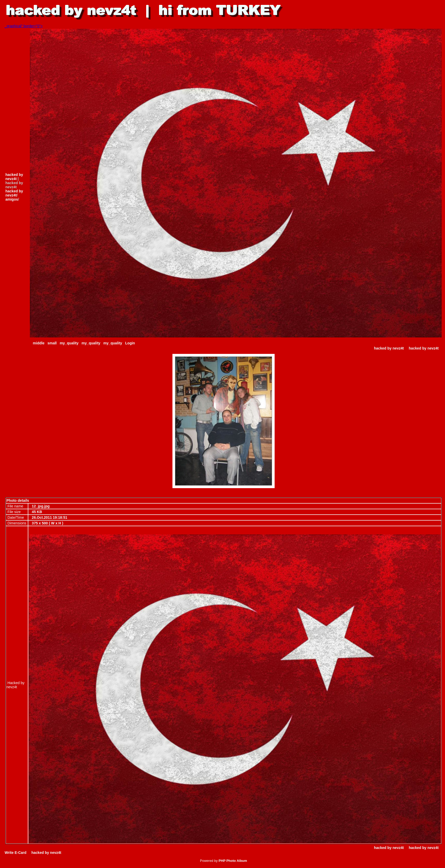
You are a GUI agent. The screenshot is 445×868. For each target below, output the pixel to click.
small (52, 343)
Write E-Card (16, 853)
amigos (12, 199)
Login (130, 343)
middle (39, 343)
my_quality (69, 343)
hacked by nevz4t (14, 177)
